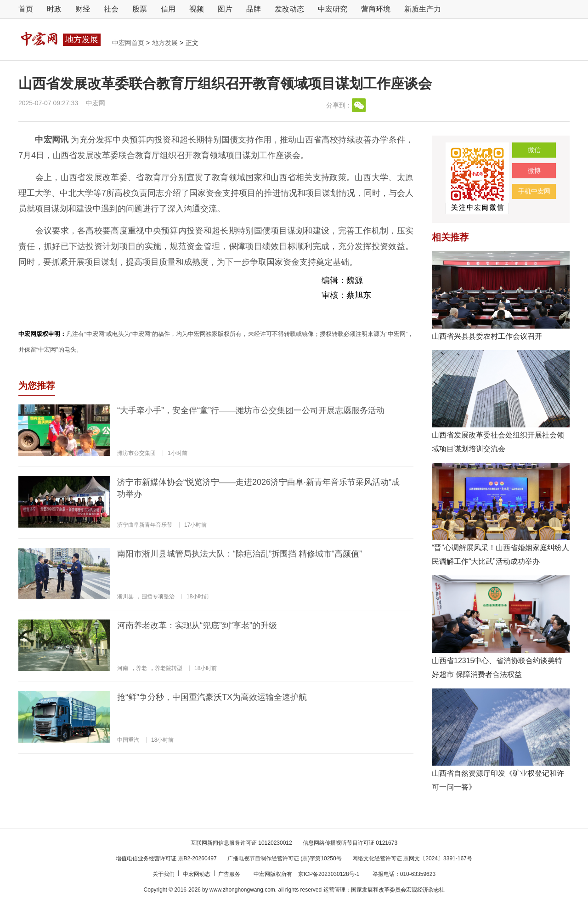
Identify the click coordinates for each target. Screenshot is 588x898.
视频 (197, 9)
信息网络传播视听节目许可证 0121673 (350, 843)
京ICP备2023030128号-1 (329, 874)
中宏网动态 (197, 874)
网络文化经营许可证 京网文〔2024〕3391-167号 (412, 858)
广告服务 (230, 874)
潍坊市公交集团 (136, 453)
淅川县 (125, 597)
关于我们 (164, 874)
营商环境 (376, 9)
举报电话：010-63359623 (404, 874)
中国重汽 (128, 740)
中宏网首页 (129, 43)
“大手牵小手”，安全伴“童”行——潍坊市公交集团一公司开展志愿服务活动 (251, 410)
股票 (140, 9)
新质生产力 (423, 9)
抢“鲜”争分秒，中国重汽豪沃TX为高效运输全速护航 (212, 697)
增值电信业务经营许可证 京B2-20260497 (166, 858)
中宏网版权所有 (274, 874)
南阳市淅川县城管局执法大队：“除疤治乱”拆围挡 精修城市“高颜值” (240, 554)
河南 (123, 668)
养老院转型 (169, 668)
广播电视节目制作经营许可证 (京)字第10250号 (285, 858)
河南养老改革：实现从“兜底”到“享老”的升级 (197, 625)
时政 (54, 9)
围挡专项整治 (158, 597)
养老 (141, 668)
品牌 (254, 9)
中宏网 (96, 103)
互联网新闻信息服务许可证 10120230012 (241, 843)
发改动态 (289, 9)
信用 (168, 9)
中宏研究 (333, 9)
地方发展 (166, 43)
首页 (26, 9)
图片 (225, 9)
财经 (83, 9)
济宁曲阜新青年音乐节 (145, 525)
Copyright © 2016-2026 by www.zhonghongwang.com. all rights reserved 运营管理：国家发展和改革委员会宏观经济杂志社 (294, 890)
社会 (111, 9)
